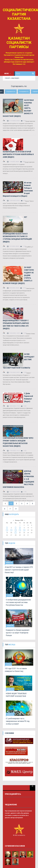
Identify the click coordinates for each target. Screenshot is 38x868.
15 (20, 530)
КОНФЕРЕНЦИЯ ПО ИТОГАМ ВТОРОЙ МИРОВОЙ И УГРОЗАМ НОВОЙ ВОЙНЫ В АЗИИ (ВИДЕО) (18, 154)
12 (7, 530)
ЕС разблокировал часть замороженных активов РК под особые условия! (18, 721)
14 (16, 530)
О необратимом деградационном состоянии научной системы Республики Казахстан (18, 602)
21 (16, 533)
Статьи (9, 595)
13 (11, 530)
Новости (9, 563)
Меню (7, 74)
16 (24, 530)
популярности (11, 91)
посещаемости (24, 91)
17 (28, 530)
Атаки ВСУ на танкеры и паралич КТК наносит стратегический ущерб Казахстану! (19, 570)
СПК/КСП (7, 78)
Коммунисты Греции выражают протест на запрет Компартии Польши (18, 633)
